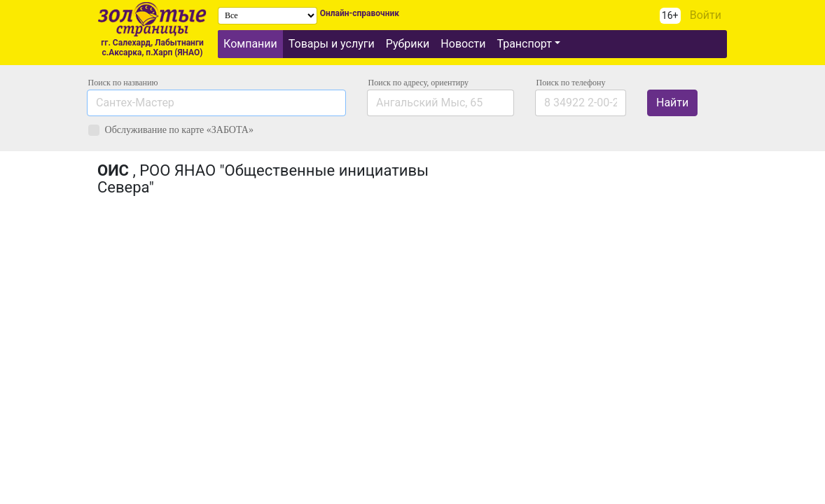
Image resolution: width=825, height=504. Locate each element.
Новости (463, 44)
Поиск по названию (123, 83)
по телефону (571, 83)
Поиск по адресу (418, 83)
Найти (672, 103)
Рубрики (408, 44)
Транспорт (524, 44)
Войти (706, 15)
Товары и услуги (332, 44)
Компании (250, 44)
